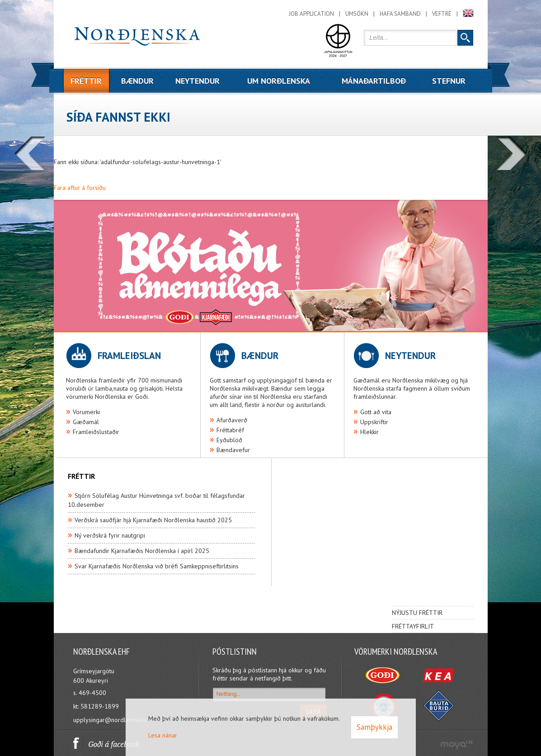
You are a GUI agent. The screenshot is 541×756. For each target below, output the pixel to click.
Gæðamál (86, 422)
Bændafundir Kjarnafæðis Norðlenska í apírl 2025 (142, 551)
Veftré (442, 14)
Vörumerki (86, 412)
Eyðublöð (229, 440)
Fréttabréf (230, 430)
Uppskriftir (374, 422)
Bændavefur (233, 450)
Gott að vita (376, 412)
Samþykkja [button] (374, 727)
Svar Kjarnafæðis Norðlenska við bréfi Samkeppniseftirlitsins (157, 566)
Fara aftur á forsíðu (80, 188)
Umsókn (357, 14)
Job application (311, 14)
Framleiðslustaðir (96, 432)
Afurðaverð (232, 420)
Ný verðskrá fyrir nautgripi (110, 535)
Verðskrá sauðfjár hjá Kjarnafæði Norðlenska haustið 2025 (153, 520)
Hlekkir (369, 432)
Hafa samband (400, 14)
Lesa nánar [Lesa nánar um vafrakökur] (163, 735)
